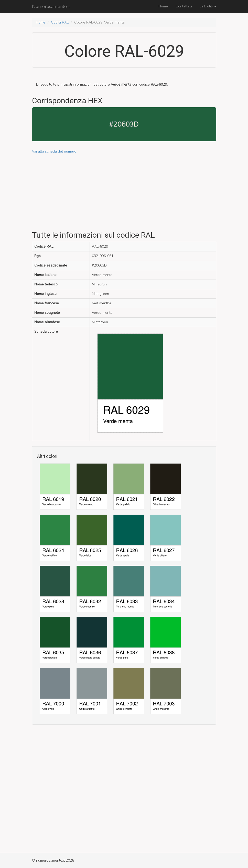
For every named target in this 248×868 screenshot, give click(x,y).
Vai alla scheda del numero (54, 151)
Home (163, 6)
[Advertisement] (124, 190)
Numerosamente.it (51, 6)
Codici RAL (60, 22)
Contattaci (184, 6)
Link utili (208, 6)
